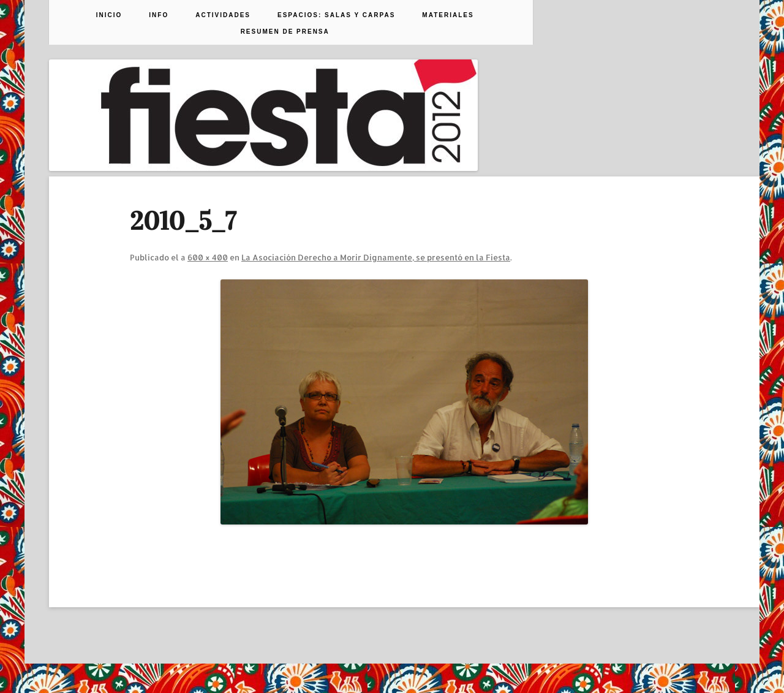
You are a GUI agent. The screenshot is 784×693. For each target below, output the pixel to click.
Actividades (223, 15)
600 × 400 (208, 257)
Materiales (448, 15)
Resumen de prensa (285, 32)
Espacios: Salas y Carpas (336, 15)
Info (159, 15)
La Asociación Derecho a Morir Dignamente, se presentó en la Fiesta (376, 257)
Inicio (109, 15)
